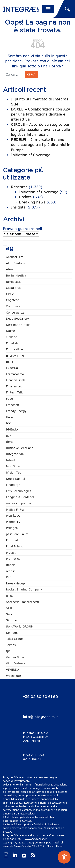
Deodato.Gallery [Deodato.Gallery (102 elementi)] (17, 318)
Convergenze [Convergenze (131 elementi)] (15, 312)
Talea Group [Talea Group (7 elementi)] (14, 639)
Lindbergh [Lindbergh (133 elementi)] (13, 485)
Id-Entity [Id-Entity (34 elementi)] (12, 429)
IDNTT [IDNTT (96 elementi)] (10, 436)
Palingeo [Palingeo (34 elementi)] (12, 528)
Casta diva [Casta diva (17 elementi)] (13, 288)
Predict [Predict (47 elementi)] (11, 553)
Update (25, 197)
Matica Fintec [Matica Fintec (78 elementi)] (15, 509)
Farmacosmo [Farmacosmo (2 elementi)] (15, 374)
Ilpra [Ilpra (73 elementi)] (9, 442)
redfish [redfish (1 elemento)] (11, 571)
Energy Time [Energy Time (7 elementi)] (15, 356)
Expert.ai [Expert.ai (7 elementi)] (12, 368)
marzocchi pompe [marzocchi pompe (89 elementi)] (18, 503)
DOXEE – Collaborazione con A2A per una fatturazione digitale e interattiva (41, 114)
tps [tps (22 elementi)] (8, 651)
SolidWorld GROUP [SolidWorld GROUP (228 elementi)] (19, 626)
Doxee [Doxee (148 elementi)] (10, 331)
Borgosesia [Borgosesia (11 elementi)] (14, 282)
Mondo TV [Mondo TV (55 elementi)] (13, 522)
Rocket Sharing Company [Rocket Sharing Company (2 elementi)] (24, 589)
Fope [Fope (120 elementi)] (9, 399)
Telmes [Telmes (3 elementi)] (11, 645)
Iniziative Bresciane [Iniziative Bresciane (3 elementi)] (20, 448)
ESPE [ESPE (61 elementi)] (10, 362)
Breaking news (32, 202)
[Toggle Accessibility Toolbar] (64, 857)
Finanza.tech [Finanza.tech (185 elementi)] (15, 386)
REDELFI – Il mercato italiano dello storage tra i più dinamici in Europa (41, 144)
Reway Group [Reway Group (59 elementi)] (15, 583)
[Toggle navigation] (48, 9)
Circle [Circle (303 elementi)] (10, 294)
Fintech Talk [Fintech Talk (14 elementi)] (14, 392)
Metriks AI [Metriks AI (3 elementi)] (13, 516)
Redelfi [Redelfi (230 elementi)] (11, 565)
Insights (18, 207)
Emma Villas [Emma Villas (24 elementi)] (15, 349)
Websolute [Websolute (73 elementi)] (13, 676)
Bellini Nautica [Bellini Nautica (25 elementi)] (16, 275)
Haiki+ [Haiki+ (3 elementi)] (11, 417)
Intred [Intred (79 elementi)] (10, 460)
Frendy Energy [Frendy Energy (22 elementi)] (16, 411)
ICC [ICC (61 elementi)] (9, 423)
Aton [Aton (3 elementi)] (9, 269)
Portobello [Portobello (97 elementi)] (13, 540)
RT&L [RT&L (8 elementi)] (10, 596)
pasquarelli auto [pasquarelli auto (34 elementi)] (17, 534)
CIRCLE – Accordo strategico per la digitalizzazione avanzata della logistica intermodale (40, 129)
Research (19, 187)
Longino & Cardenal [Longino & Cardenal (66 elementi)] (20, 497)
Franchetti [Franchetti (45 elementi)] (13, 405)
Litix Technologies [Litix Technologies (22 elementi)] (18, 491)
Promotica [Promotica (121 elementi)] (13, 559)
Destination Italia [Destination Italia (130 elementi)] (18, 325)
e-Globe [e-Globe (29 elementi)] (11, 337)
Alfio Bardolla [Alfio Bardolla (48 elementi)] (15, 263)
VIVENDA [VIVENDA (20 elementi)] (13, 669)
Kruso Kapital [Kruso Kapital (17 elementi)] (15, 479)
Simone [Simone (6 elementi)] (11, 620)
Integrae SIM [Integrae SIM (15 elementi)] (15, 454)
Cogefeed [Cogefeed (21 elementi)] (13, 300)
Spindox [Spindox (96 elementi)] (12, 633)
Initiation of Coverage (31, 155)
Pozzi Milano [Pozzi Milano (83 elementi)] (15, 546)
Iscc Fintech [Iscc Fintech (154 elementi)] (14, 466)
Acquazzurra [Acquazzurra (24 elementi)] (15, 257)
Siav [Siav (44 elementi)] (9, 614)
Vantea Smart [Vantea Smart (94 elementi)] (16, 657)
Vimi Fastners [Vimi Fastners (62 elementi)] (16, 663)
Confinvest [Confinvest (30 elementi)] (13, 306)
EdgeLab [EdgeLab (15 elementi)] (12, 343)
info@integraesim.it (40, 717)
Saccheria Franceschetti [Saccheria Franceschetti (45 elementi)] (22, 602)
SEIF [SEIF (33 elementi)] (9, 608)
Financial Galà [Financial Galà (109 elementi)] (16, 380)
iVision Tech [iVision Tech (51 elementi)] (14, 472)
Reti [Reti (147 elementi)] (9, 577)
